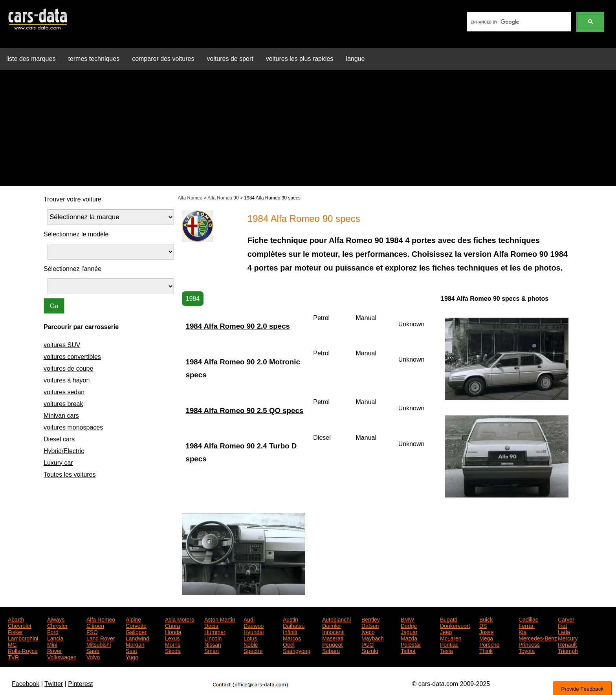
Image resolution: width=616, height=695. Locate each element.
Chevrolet (20, 625)
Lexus (172, 638)
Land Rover (101, 638)
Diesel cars (59, 439)
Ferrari (527, 625)
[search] (518, 22)
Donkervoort (455, 625)
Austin (291, 619)
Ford (53, 631)
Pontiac (449, 644)
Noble (251, 644)
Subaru (331, 650)
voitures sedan (64, 392)
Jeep (446, 631)
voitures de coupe (68, 369)
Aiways (56, 619)
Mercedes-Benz (538, 638)
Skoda (173, 650)
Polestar (411, 644)
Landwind (137, 638)
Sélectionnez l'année (72, 269)
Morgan (135, 644)
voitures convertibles (72, 357)
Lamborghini (23, 638)
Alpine (133, 619)
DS (483, 625)
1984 (193, 299)
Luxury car (58, 463)
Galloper (136, 631)
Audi (249, 619)
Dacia (211, 625)
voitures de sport (230, 59)
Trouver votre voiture (72, 199)
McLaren (451, 638)
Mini (52, 644)
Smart (212, 650)
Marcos (292, 638)
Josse (487, 631)
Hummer (215, 631)
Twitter (54, 684)
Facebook (26, 684)
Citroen (95, 625)
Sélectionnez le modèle (76, 234)
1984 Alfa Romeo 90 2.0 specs (238, 326)
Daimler (332, 625)
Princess (529, 644)
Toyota (527, 650)
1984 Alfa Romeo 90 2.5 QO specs (245, 411)
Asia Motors (180, 619)
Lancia (55, 638)
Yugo (132, 657)
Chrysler (57, 625)
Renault (567, 644)
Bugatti (449, 619)
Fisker (15, 631)
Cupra (172, 625)
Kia (522, 631)
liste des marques (31, 59)
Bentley (371, 619)
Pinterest (80, 684)
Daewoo (254, 625)
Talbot (408, 650)
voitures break (63, 404)
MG (12, 644)
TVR (13, 657)
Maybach (373, 638)
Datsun (370, 625)
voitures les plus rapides (300, 59)
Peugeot (332, 644)
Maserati (333, 638)
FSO (92, 631)
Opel (289, 644)
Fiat (562, 625)
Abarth (16, 619)
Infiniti (290, 631)
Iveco (368, 631)
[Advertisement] (308, 131)
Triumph (568, 650)
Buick (486, 619)
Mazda (409, 638)
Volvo (93, 657)
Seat (131, 650)
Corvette (136, 625)
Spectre (253, 650)
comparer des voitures (163, 59)
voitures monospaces (73, 427)
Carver (566, 619)
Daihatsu (294, 625)
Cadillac (528, 619)
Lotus (250, 638)
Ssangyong (297, 650)
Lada (564, 631)
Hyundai (254, 631)
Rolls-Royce (23, 650)
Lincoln (213, 638)
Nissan (213, 644)
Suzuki (370, 650)
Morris (173, 644)
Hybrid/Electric (64, 451)
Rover (54, 650)
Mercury (568, 638)
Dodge (409, 625)
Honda (173, 631)
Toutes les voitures (70, 475)
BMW (407, 619)
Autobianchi (336, 619)
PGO (368, 644)
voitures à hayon (67, 380)
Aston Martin (220, 619)
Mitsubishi (99, 644)
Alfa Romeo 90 (223, 198)
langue (355, 59)
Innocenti (333, 631)
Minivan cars (61, 416)
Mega (486, 638)
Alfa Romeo (190, 198)
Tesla (446, 650)
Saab (93, 650)
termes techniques (94, 59)
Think (486, 650)
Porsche (489, 644)
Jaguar (409, 631)
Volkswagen (62, 657)
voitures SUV (62, 345)
